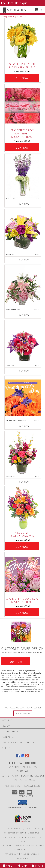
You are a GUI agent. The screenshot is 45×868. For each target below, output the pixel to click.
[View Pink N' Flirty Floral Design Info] (23, 342)
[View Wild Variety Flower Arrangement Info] (23, 508)
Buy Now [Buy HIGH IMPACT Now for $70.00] (24, 260)
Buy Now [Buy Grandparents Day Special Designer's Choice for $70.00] (22, 613)
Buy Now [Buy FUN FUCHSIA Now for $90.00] (24, 482)
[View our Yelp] (27, 757)
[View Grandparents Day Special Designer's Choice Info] (23, 574)
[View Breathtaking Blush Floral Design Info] (23, 287)
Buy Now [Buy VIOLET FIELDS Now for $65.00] (24, 204)
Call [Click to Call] (8, 866)
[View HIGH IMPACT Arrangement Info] (23, 231)
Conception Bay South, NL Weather (18, 846)
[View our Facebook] (18, 757)
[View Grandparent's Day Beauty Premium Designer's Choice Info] (23, 398)
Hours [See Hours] (38, 866)
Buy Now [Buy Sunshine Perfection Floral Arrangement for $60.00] (22, 78)
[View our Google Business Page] (23, 757)
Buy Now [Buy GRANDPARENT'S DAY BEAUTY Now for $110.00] (24, 426)
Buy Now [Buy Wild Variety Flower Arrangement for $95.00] (22, 547)
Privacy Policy (12, 854)
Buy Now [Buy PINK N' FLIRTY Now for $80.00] (24, 371)
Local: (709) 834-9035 (23, 780)
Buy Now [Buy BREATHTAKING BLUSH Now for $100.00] (24, 315)
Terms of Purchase (30, 854)
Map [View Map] (23, 866)
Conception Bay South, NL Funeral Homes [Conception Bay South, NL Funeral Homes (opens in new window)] (22, 829)
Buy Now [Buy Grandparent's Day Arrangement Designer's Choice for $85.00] (22, 148)
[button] (38, 10)
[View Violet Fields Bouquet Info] (23, 176)
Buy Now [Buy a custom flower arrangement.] (16, 662)
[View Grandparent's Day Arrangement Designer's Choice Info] (23, 106)
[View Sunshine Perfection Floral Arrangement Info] (23, 40)
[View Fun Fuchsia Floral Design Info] (23, 453)
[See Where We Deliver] (23, 713)
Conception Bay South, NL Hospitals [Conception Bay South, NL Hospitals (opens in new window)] (22, 833)
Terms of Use (23, 858)
